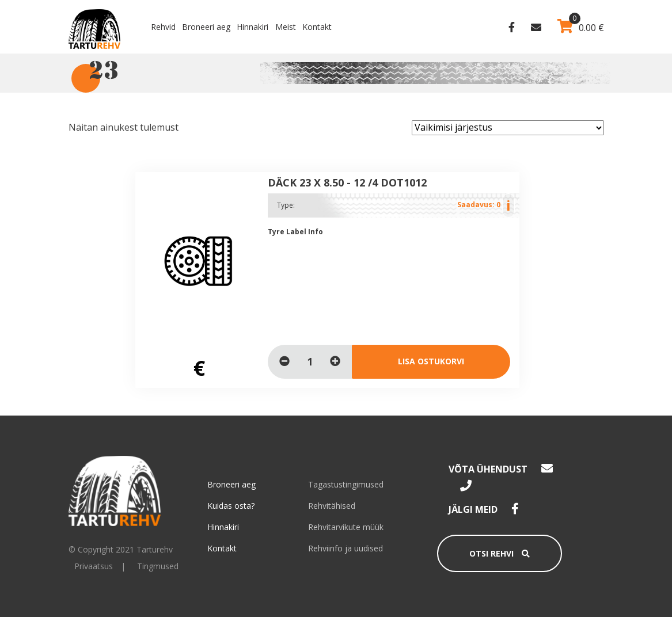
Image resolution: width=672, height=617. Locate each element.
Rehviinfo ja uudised (346, 548)
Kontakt (317, 27)
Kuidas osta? (231, 506)
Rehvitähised (332, 506)
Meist (286, 27)
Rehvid (163, 27)
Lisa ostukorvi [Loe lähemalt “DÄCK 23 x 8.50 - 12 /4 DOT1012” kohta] (431, 361)
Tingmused (158, 566)
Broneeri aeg (206, 27)
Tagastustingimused (346, 484)
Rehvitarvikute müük (346, 527)
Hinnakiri (253, 27)
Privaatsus (94, 566)
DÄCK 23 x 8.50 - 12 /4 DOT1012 (347, 182)
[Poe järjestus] (508, 128)
